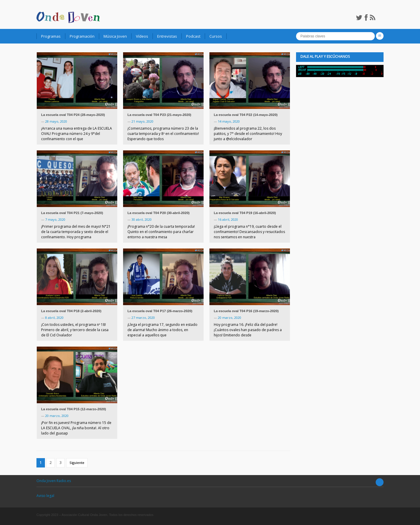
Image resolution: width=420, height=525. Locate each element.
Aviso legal (45, 496)
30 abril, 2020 (142, 219)
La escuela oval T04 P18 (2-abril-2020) (71, 311)
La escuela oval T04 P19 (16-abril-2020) (245, 213)
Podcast (193, 36)
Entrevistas (167, 36)
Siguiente (77, 463)
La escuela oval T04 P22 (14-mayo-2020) (246, 115)
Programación (82, 36)
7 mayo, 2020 (55, 219)
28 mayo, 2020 (56, 121)
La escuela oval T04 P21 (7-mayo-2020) (72, 213)
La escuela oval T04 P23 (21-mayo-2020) (159, 115)
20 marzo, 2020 (230, 318)
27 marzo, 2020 (143, 318)
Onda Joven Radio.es (54, 481)
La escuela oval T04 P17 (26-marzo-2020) (160, 311)
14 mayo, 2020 (229, 121)
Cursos (216, 36)
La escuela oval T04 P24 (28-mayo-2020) (73, 115)
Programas (51, 36)
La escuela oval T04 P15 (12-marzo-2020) (73, 409)
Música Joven (115, 36)
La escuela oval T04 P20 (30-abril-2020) (159, 213)
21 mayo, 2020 (142, 121)
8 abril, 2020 (54, 318)
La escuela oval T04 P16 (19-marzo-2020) (246, 311)
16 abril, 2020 (228, 219)
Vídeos (142, 36)
